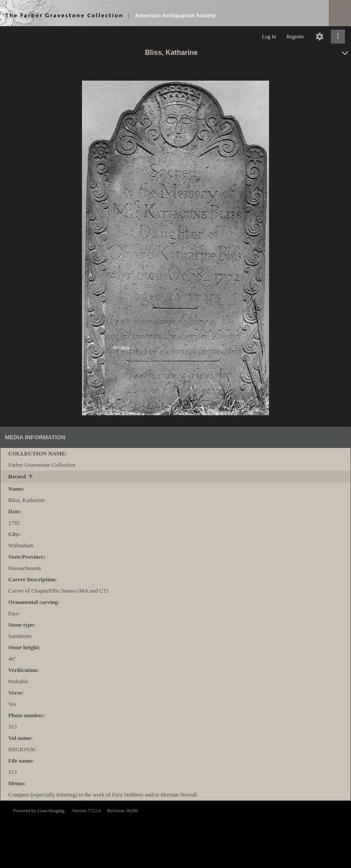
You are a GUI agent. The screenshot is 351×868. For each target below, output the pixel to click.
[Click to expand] (338, 37)
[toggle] (31, 477)
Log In (269, 37)
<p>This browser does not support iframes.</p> (175, 834)
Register (295, 37)
